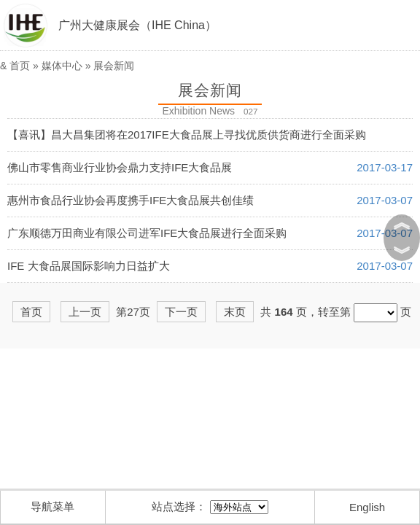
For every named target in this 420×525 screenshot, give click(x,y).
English (367, 507)
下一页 (181, 312)
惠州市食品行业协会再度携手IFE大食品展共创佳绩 (131, 200)
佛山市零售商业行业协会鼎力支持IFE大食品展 (120, 167)
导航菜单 (52, 506)
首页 (20, 66)
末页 (235, 312)
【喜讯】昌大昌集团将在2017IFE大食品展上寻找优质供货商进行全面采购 (187, 135)
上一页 (85, 312)
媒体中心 (62, 66)
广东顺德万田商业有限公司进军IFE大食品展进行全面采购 (147, 233)
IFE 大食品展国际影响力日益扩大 (89, 266)
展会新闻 (114, 66)
